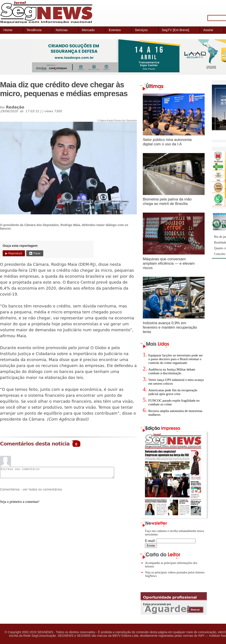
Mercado (88, 30)
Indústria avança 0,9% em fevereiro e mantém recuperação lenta (170, 327)
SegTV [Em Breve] (175, 30)
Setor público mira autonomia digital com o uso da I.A (167, 142)
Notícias (62, 30)
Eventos (115, 30)
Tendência (34, 30)
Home (8, 30)
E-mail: (170, 541)
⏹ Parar (35, 253)
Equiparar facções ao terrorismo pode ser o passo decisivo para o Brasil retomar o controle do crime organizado (175, 359)
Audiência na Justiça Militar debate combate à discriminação (172, 371)
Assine (208, 30)
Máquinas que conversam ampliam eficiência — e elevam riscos (169, 263)
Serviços (141, 30)
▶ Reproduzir (14, 253)
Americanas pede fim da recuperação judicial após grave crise (173, 392)
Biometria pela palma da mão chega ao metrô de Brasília (167, 201)
